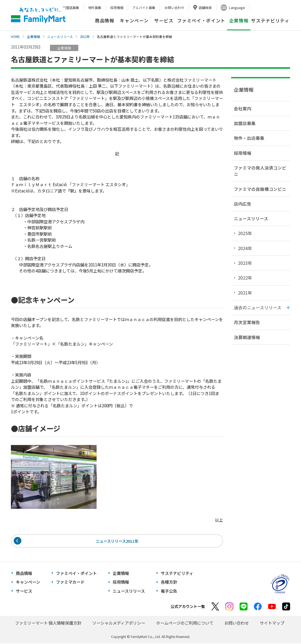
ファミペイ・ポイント (201, 20)
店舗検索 (205, 8)
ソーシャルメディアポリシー (119, 624)
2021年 (245, 293)
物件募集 (95, 8)
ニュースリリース (60, 37)
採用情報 (117, 8)
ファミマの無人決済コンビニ (260, 171)
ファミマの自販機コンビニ (260, 189)
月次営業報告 (247, 322)
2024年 (245, 248)
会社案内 (243, 108)
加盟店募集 (71, 8)
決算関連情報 (247, 337)
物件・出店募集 (249, 138)
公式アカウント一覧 (188, 607)
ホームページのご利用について (185, 624)
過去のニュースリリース (258, 307)
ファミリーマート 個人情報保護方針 (48, 624)
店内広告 (243, 204)
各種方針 (169, 583)
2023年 (245, 263)
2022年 (245, 278)
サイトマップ (272, 624)
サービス (164, 20)
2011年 (85, 37)
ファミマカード (70, 583)
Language (237, 8)
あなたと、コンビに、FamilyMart (38, 15)
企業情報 (34, 37)
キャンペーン (134, 20)
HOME (15, 37)
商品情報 (105, 20)
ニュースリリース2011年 (117, 541)
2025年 (245, 233)
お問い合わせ (174, 8)
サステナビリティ (270, 20)
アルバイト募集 (144, 8)
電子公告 (169, 592)
